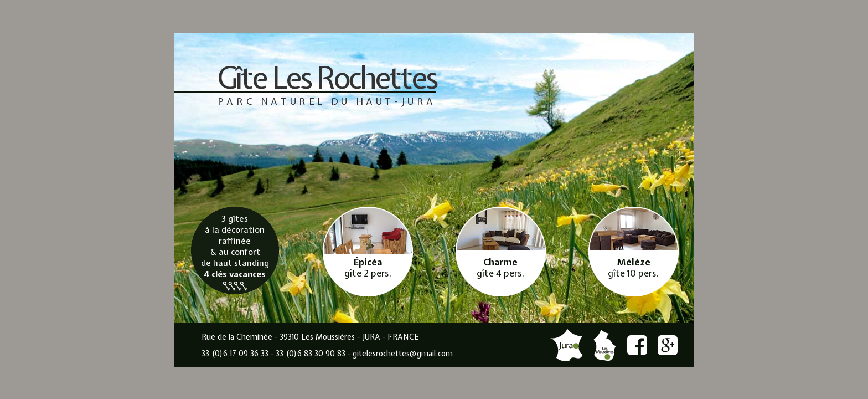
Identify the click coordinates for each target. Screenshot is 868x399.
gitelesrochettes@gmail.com (403, 354)
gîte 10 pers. (633, 268)
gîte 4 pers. (500, 268)
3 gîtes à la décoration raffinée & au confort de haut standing (235, 252)
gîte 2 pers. (368, 268)
